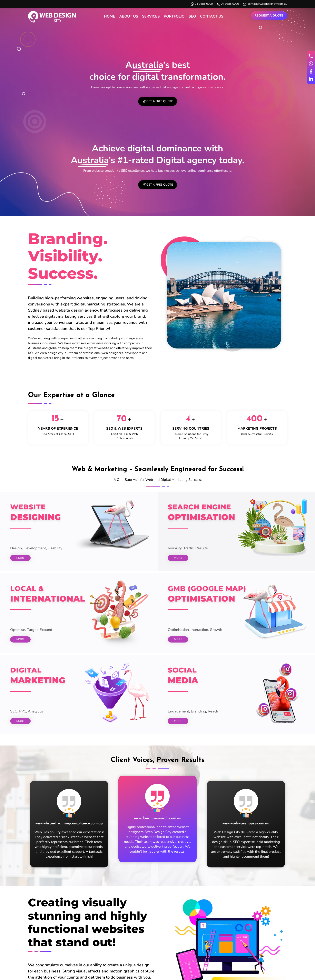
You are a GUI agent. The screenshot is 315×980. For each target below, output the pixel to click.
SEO (192, 16)
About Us (129, 16)
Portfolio (174, 16)
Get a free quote (160, 101)
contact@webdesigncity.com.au (268, 4)
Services (151, 16)
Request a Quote (269, 15)
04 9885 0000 (204, 4)
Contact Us (212, 16)
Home (110, 16)
